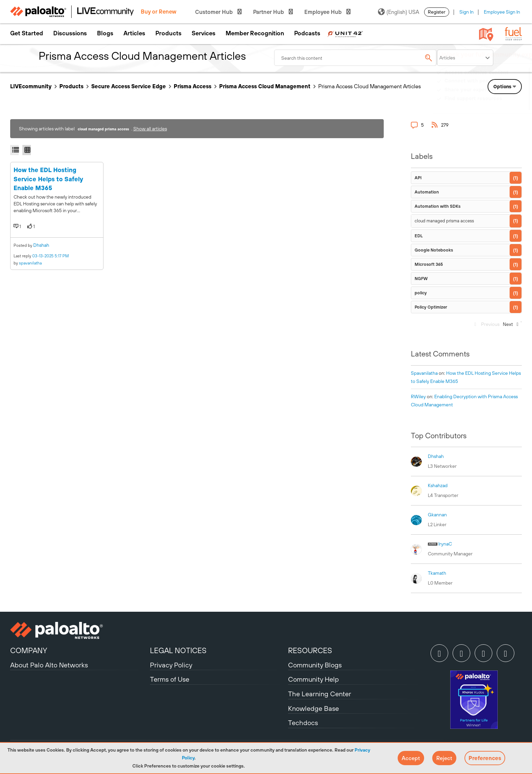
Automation (427, 192)
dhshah (41, 245)
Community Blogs (315, 665)
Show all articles (150, 129)
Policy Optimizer (431, 307)
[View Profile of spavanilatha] (424, 373)
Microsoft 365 (429, 264)
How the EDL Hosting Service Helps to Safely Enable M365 (48, 179)
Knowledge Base (313, 708)
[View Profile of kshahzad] (438, 485)
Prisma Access (193, 86)
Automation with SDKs (438, 206)
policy (421, 293)
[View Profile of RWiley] (418, 397)
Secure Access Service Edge (129, 86)
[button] (411, 758)
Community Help (313, 679)
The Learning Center (320, 694)
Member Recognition (255, 33)
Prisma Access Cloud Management (265, 86)
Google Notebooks (434, 250)
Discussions (70, 33)
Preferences (485, 758)
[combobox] (356, 58)
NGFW (421, 279)
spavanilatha (30, 263)
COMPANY (29, 650)
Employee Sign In (502, 12)
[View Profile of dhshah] (436, 456)
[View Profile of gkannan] (437, 515)
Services (204, 33)
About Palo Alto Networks (49, 665)
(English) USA (398, 12)
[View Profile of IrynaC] (445, 544)
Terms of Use (170, 679)
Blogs (105, 33)
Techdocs (303, 723)
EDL (419, 236)
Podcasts (307, 33)
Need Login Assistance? (491, 105)
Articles (134, 33)
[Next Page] (510, 326)
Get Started (27, 33)
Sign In (467, 12)
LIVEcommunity (31, 86)
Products (168, 33)
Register (437, 12)
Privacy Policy (171, 665)
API (418, 178)
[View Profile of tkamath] (437, 573)
